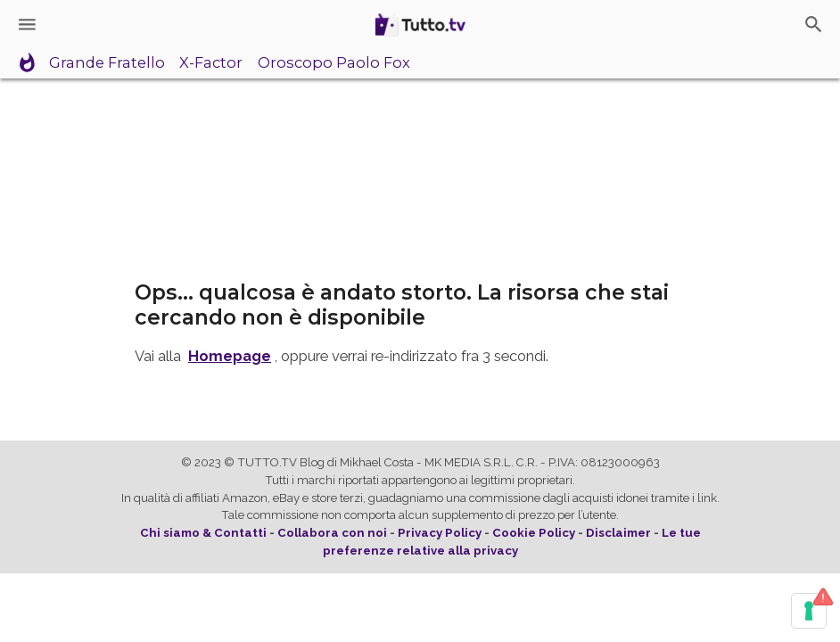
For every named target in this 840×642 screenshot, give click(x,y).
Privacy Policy (440, 533)
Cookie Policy (534, 533)
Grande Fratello (107, 63)
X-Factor (211, 63)
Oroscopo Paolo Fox (334, 63)
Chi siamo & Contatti (203, 533)
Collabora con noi (332, 533)
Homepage (230, 356)
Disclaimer (618, 533)
